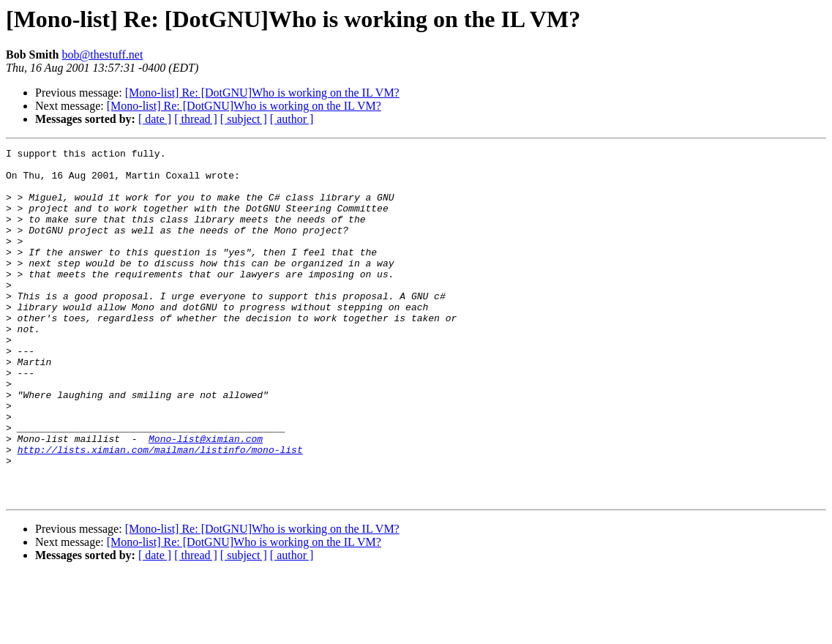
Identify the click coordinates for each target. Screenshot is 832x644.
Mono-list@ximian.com (206, 498)
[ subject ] (244, 119)
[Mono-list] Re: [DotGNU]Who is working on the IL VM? (262, 93)
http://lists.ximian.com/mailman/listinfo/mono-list (160, 511)
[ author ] (292, 119)
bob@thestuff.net (102, 55)
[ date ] (155, 119)
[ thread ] (196, 119)
